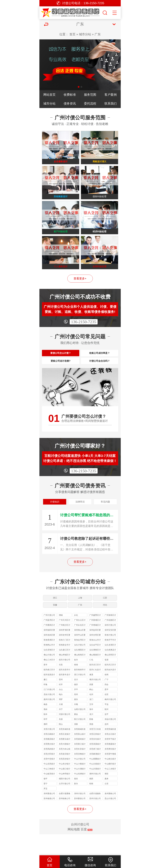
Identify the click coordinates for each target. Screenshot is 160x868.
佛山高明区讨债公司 (110, 676)
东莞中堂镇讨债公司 (49, 780)
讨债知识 (55, 517)
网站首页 (49, 95)
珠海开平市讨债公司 (110, 661)
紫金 (76, 735)
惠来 (106, 800)
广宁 (106, 700)
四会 (106, 705)
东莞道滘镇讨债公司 (65, 775)
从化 (76, 636)
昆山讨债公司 (110, 819)
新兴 (76, 805)
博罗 (61, 720)
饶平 (45, 800)
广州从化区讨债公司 (80, 646)
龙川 (91, 735)
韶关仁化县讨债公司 (95, 691)
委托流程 (90, 104)
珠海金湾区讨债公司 (80, 661)
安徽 (55, 625)
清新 (76, 745)
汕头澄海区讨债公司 (49, 671)
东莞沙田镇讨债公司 (49, 775)
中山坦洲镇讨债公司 (80, 795)
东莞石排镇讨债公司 (95, 755)
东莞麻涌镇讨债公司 (95, 775)
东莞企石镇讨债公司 (110, 755)
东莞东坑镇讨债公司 (95, 760)
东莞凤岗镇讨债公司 (49, 770)
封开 (61, 705)
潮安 (106, 795)
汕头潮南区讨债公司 (95, 671)
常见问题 (105, 517)
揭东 (76, 800)
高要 (91, 705)
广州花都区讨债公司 (110, 641)
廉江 (45, 700)
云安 (106, 805)
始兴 (76, 681)
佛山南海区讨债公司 (80, 676)
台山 (61, 710)
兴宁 (61, 730)
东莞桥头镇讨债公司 (65, 760)
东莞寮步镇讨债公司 (49, 765)
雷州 (61, 700)
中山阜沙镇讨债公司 (65, 785)
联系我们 (111, 104)
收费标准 (70, 95)
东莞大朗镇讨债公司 (65, 765)
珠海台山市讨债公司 (95, 661)
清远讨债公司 (110, 740)
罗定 (45, 809)
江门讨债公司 (49, 710)
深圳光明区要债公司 (95, 656)
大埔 (61, 725)
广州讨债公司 (49, 636)
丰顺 (76, 725)
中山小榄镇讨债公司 (80, 785)
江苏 (105, 615)
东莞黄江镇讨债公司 (80, 765)
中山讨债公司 (80, 780)
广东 (98, 34)
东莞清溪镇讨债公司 (95, 765)
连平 (106, 735)
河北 (105, 625)
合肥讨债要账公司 (65, 815)
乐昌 (61, 686)
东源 (61, 740)
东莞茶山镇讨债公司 (80, 755)
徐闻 (106, 695)
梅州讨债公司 (110, 720)
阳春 (91, 740)
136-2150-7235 (84, 331)
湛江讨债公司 (80, 695)
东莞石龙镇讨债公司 (65, 755)
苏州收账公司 (65, 819)
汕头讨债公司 (80, 666)
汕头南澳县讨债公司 (110, 671)
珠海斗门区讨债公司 (65, 661)
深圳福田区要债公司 (49, 651)
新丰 (45, 686)
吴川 (76, 700)
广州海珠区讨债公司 (110, 636)
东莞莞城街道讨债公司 (110, 750)
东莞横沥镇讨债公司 (49, 760)
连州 (106, 745)
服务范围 (90, 95)
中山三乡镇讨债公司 (110, 790)
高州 (76, 715)
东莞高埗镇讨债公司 (65, 780)
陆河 (106, 730)
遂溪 (91, 695)
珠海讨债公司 (110, 656)
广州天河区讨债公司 (65, 641)
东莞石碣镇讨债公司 (49, 755)
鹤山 (91, 710)
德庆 (76, 705)
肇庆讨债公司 (95, 700)
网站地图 (74, 850)
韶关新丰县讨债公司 (65, 696)
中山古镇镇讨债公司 (95, 785)
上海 (80, 615)
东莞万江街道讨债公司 (95, 750)
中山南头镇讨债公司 (110, 780)
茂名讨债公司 (49, 715)
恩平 (106, 710)
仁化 (91, 681)
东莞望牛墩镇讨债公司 (110, 775)
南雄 (76, 686)
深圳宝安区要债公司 (110, 651)
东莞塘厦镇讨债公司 (110, 765)
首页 (72, 34)
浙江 (55, 615)
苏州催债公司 (49, 819)
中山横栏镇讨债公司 (110, 785)
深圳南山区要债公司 (80, 651)
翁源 (106, 681)
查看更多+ (80, 288)
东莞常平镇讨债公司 (110, 760)
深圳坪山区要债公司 (80, 656)
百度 (84, 850)
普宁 (45, 805)
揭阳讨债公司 (65, 800)
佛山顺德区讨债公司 (95, 676)
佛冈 (45, 745)
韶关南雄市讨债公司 (80, 691)
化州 (91, 715)
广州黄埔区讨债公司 (95, 641)
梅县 (45, 725)
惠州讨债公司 (49, 720)
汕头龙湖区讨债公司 (110, 666)
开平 (76, 710)
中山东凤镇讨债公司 (49, 785)
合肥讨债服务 (95, 814)
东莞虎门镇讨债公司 (95, 770)
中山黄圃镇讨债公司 (95, 780)
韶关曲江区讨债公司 (49, 691)
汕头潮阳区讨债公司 (80, 671)
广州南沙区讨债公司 (65, 646)
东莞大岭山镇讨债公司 (65, 770)
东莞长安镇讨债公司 (80, 770)
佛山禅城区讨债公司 (65, 676)
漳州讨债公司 (80, 814)
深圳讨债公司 (110, 646)
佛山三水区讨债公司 (49, 681)
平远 (106, 725)
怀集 (45, 705)
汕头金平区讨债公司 (95, 666)
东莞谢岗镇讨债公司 (80, 760)
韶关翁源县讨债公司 (49, 696)
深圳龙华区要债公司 (65, 656)
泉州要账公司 (110, 814)
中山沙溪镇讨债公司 (95, 790)
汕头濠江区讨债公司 (65, 671)
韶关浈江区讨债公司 (95, 686)
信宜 (106, 715)
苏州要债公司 (80, 819)
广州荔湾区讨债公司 (49, 641)
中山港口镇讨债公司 (65, 790)
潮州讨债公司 (95, 795)
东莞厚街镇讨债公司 (110, 770)
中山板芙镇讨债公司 (49, 795)
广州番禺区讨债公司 (49, 646)
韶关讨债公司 (65, 681)
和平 (45, 740)
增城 (61, 636)
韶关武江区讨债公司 (110, 686)
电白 (61, 715)
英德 (91, 745)
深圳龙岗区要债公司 (49, 656)
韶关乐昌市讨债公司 (65, 691)
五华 (91, 725)
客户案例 (111, 95)
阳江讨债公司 (80, 740)
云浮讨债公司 (65, 805)
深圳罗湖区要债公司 (65, 651)
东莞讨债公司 (49, 750)
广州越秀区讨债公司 (95, 636)
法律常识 (80, 517)
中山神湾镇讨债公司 (65, 795)
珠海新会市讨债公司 (65, 666)
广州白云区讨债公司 (80, 641)
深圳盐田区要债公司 (95, 651)
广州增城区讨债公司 (95, 646)
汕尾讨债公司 (80, 730)
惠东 (76, 720)
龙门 (91, 720)
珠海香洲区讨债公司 (49, 661)
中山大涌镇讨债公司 (80, 790)
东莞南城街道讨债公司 (80, 750)
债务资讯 (70, 104)
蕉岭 (45, 730)
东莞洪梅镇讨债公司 (80, 775)
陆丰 (45, 735)
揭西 (91, 800)
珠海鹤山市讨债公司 (49, 666)
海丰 (91, 730)
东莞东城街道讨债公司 (65, 750)
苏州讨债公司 (95, 819)
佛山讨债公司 (49, 676)
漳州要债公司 (49, 814)
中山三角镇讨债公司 (49, 790)
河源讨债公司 (65, 735)
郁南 (91, 805)
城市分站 (85, 34)
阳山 (61, 745)
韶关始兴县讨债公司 (110, 691)
